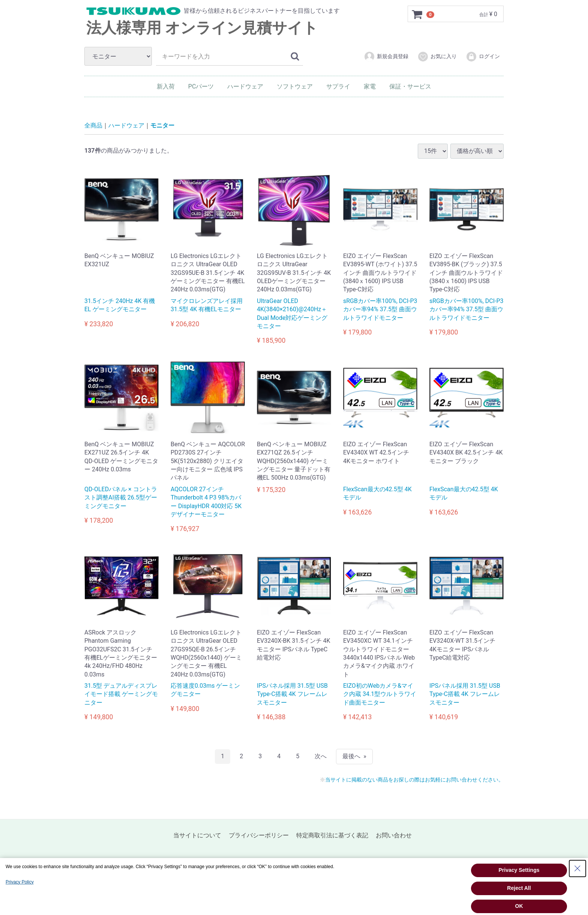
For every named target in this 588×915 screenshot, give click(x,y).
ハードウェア (245, 86)
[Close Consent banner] (577, 868)
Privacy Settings (519, 870)
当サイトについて (197, 835)
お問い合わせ (394, 835)
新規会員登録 (386, 57)
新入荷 (166, 86)
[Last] (354, 756)
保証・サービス (410, 86)
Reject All (519, 888)
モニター (162, 125)
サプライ (338, 86)
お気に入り (437, 57)
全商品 (93, 125)
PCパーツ (201, 86)
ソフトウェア (295, 86)
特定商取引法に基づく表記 (332, 835)
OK (519, 906)
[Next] (321, 756)
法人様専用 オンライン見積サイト (202, 28)
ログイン (483, 57)
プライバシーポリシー (259, 835)
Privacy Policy (20, 882)
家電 (370, 86)
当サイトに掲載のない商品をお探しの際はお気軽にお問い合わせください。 (414, 779)
